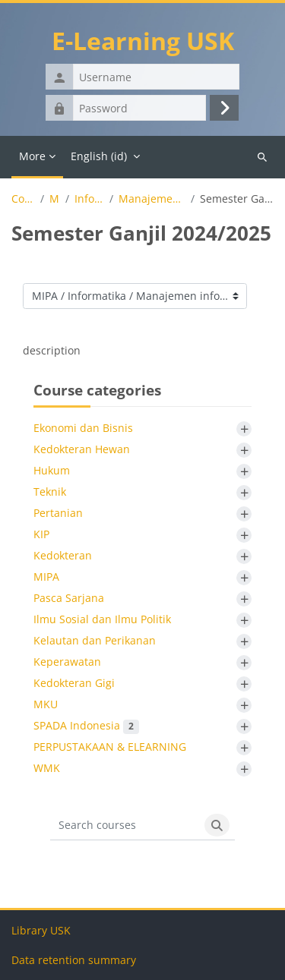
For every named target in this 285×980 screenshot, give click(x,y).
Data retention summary (74, 960)
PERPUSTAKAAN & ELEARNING (110, 747)
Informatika (89, 199)
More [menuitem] (32, 156)
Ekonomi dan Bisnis (83, 428)
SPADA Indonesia (86, 725)
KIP (41, 534)
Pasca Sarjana (69, 598)
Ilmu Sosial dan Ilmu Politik (102, 619)
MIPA (55, 199)
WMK (47, 768)
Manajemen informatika (152, 199)
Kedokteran (63, 555)
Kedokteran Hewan (82, 449)
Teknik (50, 492)
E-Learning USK (143, 41)
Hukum (52, 470)
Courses (23, 199)
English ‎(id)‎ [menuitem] (99, 156)
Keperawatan (67, 662)
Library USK (41, 930)
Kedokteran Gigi (74, 683)
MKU (46, 704)
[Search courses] (125, 825)
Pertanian (58, 513)
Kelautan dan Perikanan (95, 640)
